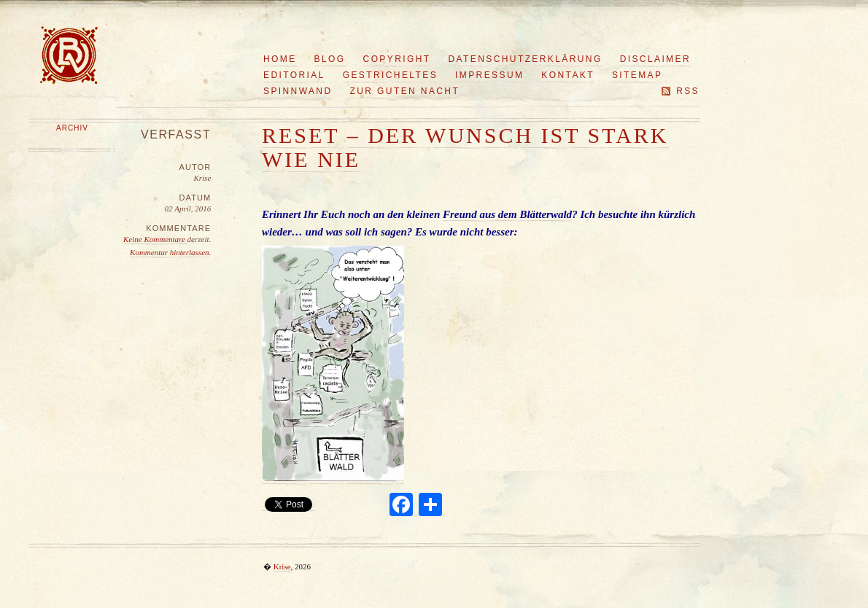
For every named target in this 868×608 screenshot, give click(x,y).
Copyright (397, 59)
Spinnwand (298, 91)
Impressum (489, 75)
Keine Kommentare (155, 239)
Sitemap (637, 75)
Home (280, 59)
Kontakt (568, 75)
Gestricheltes (390, 75)
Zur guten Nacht (405, 91)
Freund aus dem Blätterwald (507, 214)
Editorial (294, 75)
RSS (688, 91)
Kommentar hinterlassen (169, 252)
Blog (330, 59)
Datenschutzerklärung (526, 59)
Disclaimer (655, 59)
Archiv (72, 128)
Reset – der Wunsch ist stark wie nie (465, 147)
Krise (282, 566)
